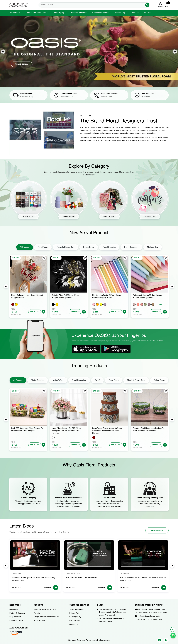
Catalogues (14, 609)
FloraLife (37, 613)
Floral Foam (15, 13)
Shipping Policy (75, 617)
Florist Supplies (78, 13)
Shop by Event (15, 617)
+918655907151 (157, 620)
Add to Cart (75, 312)
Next (175, 52)
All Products (25, 247)
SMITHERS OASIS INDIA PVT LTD (47, 609)
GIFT (134, 13)
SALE (146, 13)
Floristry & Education (17, 613)
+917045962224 (143, 620)
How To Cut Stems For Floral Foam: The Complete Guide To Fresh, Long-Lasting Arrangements (113, 612)
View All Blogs (157, 530)
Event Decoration (99, 13)
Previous (3, 52)
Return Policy (75, 621)
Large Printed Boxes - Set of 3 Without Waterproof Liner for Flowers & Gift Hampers (67, 431)
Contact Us (74, 624)
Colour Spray (59, 13)
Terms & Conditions (77, 609)
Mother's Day (120, 13)
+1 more (159, 304)
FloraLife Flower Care (36, 13)
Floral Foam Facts (16, 621)
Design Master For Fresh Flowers (46, 617)
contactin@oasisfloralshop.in (149, 616)
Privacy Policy (75, 613)
